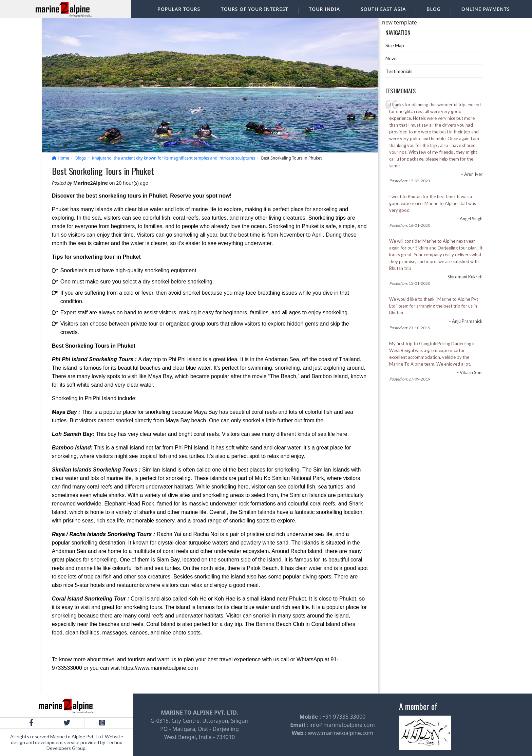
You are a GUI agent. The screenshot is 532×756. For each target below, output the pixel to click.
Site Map (395, 45)
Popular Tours (179, 9)
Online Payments (486, 9)
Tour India (325, 9)
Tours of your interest (254, 9)
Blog (434, 9)
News (392, 58)
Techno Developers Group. (84, 745)
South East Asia (383, 9)
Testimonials (399, 71)
